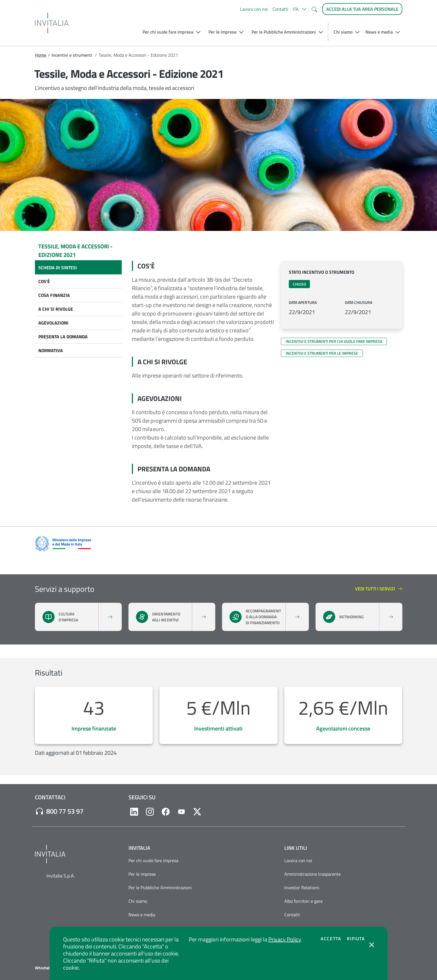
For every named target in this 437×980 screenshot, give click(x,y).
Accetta (331, 939)
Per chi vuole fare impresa (153, 860)
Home (41, 55)
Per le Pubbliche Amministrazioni (160, 888)
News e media (142, 915)
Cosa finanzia (54, 295)
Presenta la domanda (63, 337)
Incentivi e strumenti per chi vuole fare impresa (334, 341)
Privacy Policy (285, 939)
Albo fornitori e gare (303, 901)
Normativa (51, 350)
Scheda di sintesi (58, 268)
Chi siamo (138, 901)
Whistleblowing (49, 968)
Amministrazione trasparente (312, 874)
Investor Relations (302, 888)
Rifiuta (356, 939)
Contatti (280, 9)
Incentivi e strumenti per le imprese (322, 353)
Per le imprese (142, 874)
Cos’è (44, 281)
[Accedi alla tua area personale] (362, 9)
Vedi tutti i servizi (379, 589)
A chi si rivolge (56, 309)
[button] (300, 9)
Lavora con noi (254, 9)
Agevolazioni (53, 323)
